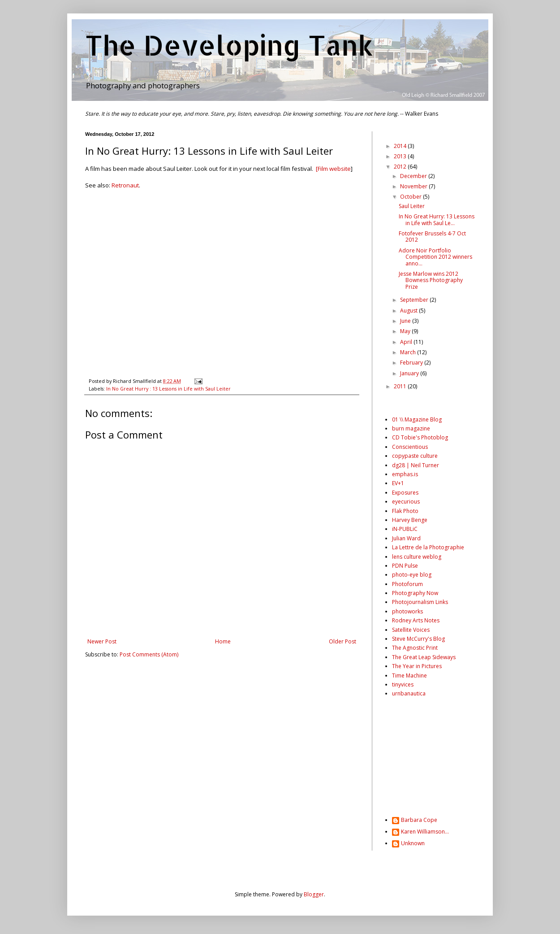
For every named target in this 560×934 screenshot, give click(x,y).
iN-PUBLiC (405, 529)
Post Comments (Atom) (149, 654)
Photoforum (407, 584)
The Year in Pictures (417, 666)
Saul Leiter (412, 206)
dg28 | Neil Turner (416, 465)
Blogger (314, 894)
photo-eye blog (412, 575)
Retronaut (125, 185)
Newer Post (102, 641)
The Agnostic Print (415, 648)
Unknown (413, 844)
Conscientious (410, 447)
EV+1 (398, 483)
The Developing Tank (229, 45)
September (415, 300)
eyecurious (406, 502)
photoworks (407, 611)
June (406, 321)
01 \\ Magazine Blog (417, 419)
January (410, 373)
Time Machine (409, 676)
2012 (401, 167)
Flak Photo (405, 511)
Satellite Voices (411, 630)
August (409, 311)
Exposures (405, 493)
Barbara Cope (419, 820)
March (409, 352)
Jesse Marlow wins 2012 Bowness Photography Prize (431, 280)
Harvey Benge (410, 520)
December (414, 176)
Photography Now (415, 593)
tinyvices (403, 684)
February (412, 363)
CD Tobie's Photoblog (420, 437)
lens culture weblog (417, 557)
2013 (401, 156)
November (414, 186)
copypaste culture (415, 456)
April (407, 342)
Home (223, 641)
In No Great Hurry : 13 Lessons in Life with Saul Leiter (168, 389)
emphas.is (405, 474)
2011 (401, 386)
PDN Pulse (405, 566)
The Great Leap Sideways (424, 657)
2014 (401, 146)
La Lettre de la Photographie (428, 547)
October (411, 197)
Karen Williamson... (425, 832)
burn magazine (411, 428)
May (406, 331)
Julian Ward (406, 538)
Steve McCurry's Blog (418, 639)
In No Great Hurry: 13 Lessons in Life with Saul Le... (437, 219)
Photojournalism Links (420, 602)
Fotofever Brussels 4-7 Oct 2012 (432, 237)
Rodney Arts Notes (416, 620)
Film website (334, 169)
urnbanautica (409, 693)
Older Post (342, 641)
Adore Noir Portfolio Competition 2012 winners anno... (435, 257)
